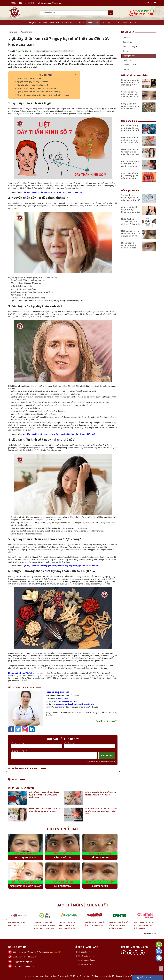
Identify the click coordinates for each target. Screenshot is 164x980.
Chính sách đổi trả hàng (86, 960)
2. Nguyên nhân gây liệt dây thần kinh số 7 (33, 82)
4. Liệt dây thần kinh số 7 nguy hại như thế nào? (36, 88)
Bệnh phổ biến (93, 22)
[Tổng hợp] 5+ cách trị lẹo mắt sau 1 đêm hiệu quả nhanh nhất (129, 246)
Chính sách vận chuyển (85, 956)
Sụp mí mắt (54, 22)
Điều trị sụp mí (100, 886)
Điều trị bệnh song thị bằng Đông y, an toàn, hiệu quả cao (144, 925)
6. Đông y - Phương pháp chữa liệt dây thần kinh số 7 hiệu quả (42, 95)
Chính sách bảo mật (84, 952)
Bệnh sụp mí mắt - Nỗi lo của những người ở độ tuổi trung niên (120, 925)
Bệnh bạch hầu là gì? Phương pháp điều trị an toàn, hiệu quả (130, 177)
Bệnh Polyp (106, 22)
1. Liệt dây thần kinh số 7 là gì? (28, 78)
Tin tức (82, 22)
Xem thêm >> (150, 933)
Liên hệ (133, 22)
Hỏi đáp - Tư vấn (121, 22)
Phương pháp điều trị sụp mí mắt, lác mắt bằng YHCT (131, 82)
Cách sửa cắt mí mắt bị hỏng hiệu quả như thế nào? (130, 94)
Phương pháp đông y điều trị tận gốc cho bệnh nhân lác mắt (68, 925)
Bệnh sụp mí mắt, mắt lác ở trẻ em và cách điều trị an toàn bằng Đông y (44, 925)
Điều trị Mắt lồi (63, 886)
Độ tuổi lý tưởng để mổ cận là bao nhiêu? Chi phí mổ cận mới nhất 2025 (44, 795)
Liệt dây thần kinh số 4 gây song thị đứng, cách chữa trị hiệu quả (52, 192)
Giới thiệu (43, 22)
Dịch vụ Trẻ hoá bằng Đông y (26, 886)
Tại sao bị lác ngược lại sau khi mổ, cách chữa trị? (131, 197)
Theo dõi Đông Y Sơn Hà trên (54, 51)
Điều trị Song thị (100, 857)
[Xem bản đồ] (55, 952)
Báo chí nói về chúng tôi (82, 905)
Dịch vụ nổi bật (63, 829)
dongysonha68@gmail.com (50, 3)
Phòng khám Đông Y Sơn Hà (21, 673)
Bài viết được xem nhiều (135, 75)
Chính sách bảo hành (84, 964)
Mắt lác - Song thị (69, 22)
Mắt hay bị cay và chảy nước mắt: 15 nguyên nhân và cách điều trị (131, 235)
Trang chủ (32, 22)
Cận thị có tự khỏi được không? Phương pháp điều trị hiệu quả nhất (130, 211)
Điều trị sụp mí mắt (26, 857)
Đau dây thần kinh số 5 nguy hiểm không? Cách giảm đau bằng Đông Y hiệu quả (59, 434)
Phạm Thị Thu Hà (24, 51)
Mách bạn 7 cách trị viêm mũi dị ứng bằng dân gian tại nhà (44, 810)
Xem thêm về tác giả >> (107, 721)
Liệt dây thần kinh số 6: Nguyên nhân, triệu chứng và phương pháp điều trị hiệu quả (61, 566)
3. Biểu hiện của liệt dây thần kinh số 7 (31, 85)
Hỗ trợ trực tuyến (145, 978)
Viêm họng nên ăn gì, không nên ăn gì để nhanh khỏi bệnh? (100, 794)
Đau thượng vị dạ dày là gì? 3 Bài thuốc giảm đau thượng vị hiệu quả (101, 811)
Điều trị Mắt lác (63, 857)
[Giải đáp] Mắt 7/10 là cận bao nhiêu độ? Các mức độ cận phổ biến (131, 223)
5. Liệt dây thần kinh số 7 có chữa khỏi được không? (38, 92)
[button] (6, 771)
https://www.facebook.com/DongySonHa (75, 704)
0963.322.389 (62, 698)
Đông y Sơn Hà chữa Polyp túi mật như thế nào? (131, 106)
